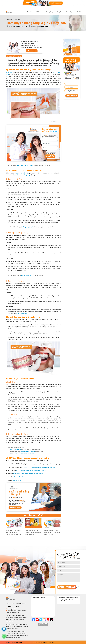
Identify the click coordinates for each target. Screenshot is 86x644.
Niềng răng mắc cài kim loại (25, 165)
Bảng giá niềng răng (15, 449)
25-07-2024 (45, 26)
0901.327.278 (17, 480)
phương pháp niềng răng (22, 173)
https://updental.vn (19, 477)
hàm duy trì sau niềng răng (22, 175)
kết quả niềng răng (22, 314)
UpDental (19, 642)
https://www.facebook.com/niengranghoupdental (28, 474)
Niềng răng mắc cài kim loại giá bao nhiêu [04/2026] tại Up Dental (14, 532)
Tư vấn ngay (32, 51)
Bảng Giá (59, 12)
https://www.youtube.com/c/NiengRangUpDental (31, 470)
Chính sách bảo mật (37, 642)
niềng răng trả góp (28, 227)
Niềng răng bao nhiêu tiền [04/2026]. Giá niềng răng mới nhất (52, 532)
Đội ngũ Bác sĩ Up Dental (20, 26)
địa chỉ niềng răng (27, 275)
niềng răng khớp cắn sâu (28, 451)
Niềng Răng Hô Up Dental (66, 600)
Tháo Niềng (69, 12)
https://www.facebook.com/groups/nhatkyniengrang (39, 467)
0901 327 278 (13, 607)
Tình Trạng (39, 12)
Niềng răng (9, 72)
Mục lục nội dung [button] (14, 56)
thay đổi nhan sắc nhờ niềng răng (24, 453)
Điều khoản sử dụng (49, 642)
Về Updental (28, 12)
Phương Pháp (49, 12)
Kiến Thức (79, 12)
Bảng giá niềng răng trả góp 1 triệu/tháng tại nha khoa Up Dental (33, 532)
